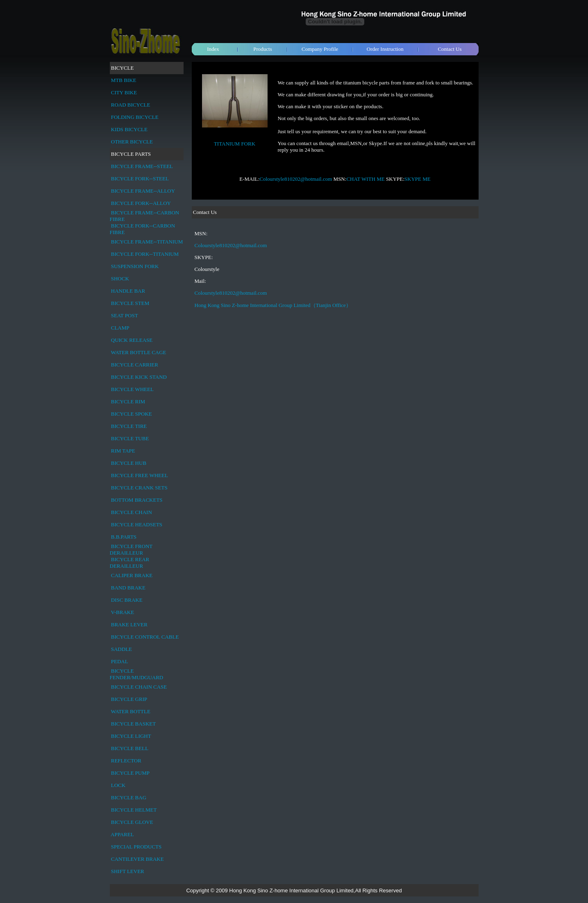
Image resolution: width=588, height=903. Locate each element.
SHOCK (120, 279)
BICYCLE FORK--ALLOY (141, 203)
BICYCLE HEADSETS (137, 524)
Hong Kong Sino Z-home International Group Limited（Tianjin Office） (273, 305)
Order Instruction (385, 49)
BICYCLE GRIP (129, 699)
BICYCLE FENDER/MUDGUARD (137, 674)
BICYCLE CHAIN (132, 512)
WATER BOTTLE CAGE (139, 352)
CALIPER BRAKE (132, 575)
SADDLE (121, 649)
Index (213, 49)
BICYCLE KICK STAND (139, 377)
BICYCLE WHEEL (132, 389)
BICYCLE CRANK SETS (139, 488)
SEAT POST (125, 315)
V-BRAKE (123, 612)
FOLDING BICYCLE (135, 117)
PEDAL (120, 661)
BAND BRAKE (128, 588)
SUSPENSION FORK (135, 266)
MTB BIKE (124, 80)
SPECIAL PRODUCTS (136, 847)
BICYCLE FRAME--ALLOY (143, 191)
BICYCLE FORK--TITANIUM (145, 254)
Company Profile (320, 49)
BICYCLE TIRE (129, 426)
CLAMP (120, 328)
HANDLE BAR (128, 291)
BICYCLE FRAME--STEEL (142, 166)
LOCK (118, 785)
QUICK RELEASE (132, 340)
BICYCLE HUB (129, 463)
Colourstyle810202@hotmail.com (296, 179)
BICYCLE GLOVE (132, 822)
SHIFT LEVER (128, 871)
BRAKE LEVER (129, 624)
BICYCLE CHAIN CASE (139, 687)
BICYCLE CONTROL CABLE (145, 637)
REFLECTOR (126, 761)
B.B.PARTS (124, 537)
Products (263, 49)
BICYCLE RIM (128, 401)
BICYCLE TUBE (130, 438)
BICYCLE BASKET (133, 724)
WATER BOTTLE (131, 711)
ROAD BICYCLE (131, 105)
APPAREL (122, 834)
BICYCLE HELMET (134, 810)
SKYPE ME (418, 179)
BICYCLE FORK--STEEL (140, 179)
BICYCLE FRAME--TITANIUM (147, 242)
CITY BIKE (124, 92)
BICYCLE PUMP (130, 773)
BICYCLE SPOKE (132, 414)
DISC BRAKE (127, 600)
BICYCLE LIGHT (131, 736)
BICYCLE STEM (130, 303)
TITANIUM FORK (235, 144)
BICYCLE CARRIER (135, 365)
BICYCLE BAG (129, 797)
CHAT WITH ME (365, 179)
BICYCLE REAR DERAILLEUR (130, 563)
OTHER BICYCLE (132, 142)
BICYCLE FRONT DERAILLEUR (131, 549)
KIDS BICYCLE (129, 129)
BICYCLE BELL (130, 748)
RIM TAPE (123, 451)
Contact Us (450, 49)
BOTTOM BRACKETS (137, 500)
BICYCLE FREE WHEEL (140, 475)
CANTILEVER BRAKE (137, 859)
